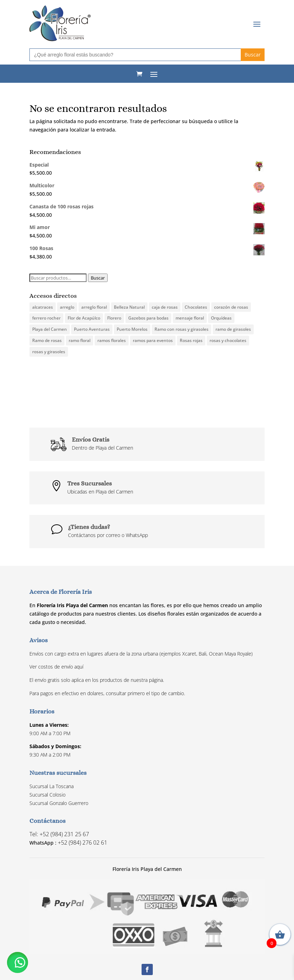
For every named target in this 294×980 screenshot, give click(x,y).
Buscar (98, 278)
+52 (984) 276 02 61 (83, 843)
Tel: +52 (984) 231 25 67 (59, 834)
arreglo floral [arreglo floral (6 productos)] (94, 307)
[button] (18, 962)
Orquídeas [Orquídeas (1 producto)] (221, 318)
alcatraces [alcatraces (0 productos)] (43, 307)
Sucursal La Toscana (52, 786)
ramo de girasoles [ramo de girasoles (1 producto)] (233, 329)
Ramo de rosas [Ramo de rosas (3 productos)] (47, 340)
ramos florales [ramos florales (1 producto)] (112, 340)
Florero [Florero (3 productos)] (114, 318)
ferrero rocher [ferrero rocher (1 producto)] (46, 318)
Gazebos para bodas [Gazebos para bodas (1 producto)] (148, 318)
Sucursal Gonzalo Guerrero (59, 803)
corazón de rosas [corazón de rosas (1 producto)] (231, 307)
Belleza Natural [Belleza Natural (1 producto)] (129, 307)
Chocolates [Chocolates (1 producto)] (196, 307)
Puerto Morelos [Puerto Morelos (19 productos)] (132, 329)
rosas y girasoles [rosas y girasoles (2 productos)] (49, 352)
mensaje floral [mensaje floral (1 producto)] (190, 318)
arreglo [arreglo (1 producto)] (67, 307)
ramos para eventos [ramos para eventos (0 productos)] (153, 340)
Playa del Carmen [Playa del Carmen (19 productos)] (50, 329)
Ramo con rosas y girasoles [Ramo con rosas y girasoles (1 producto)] (182, 329)
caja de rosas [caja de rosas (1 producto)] (165, 307)
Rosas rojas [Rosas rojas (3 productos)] (191, 340)
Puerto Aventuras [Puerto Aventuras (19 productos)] (92, 329)
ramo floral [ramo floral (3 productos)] (80, 340)
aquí (79, 667)
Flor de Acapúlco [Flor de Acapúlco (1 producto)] (84, 318)
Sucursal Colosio (47, 795)
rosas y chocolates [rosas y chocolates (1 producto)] (228, 340)
